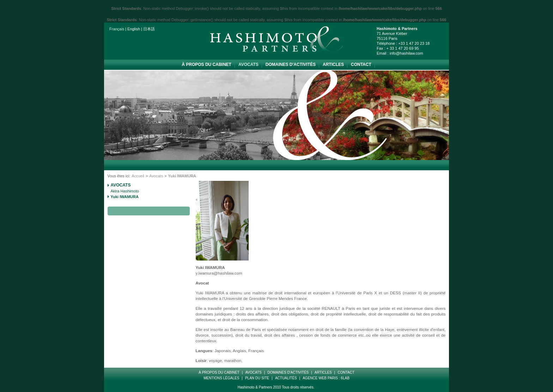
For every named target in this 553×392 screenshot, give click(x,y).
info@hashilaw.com (406, 53)
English (134, 29)
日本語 (149, 29)
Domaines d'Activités (291, 65)
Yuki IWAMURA (125, 197)
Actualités (286, 378)
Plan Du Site (257, 378)
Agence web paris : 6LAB (326, 378)
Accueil (138, 176)
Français (117, 29)
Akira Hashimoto (125, 191)
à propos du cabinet (206, 65)
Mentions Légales (221, 378)
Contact (361, 65)
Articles (333, 65)
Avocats (248, 65)
